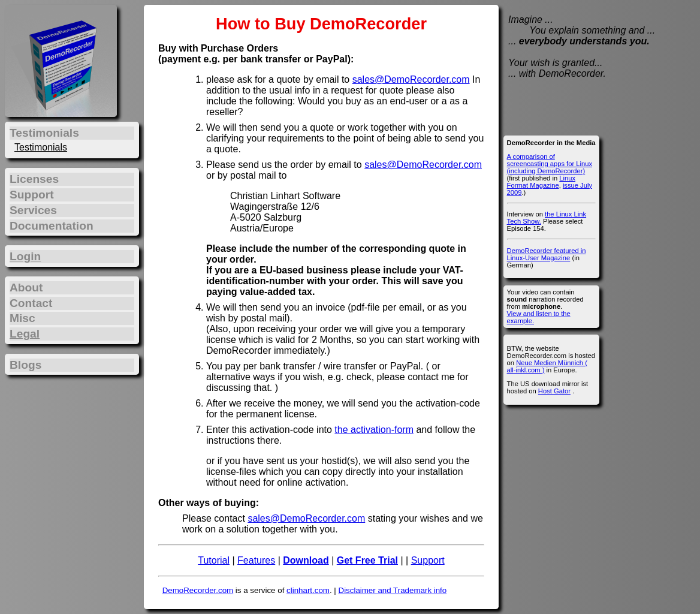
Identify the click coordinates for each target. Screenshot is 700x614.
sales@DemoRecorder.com (411, 79)
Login (25, 256)
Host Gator (554, 391)
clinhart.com (308, 590)
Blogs (25, 365)
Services (33, 210)
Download (306, 560)
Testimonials (41, 147)
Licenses (34, 179)
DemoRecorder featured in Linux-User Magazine (547, 254)
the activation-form (374, 430)
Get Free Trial (367, 560)
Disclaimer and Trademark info (393, 590)
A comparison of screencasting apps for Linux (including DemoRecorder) (550, 164)
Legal (25, 334)
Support (428, 560)
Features (256, 560)
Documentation (52, 226)
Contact (31, 303)
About (26, 288)
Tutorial (214, 560)
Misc (22, 318)
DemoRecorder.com (198, 590)
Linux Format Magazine (541, 182)
